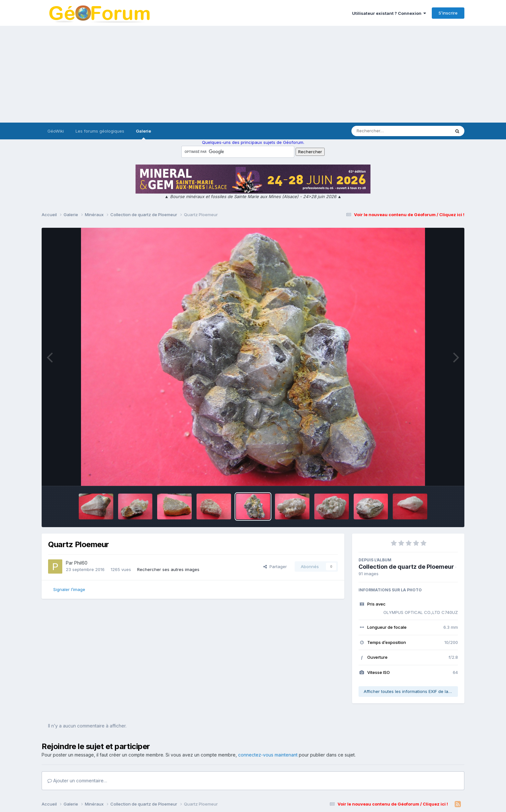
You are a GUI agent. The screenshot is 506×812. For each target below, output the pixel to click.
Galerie (143, 134)
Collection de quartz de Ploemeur (406, 567)
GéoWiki (56, 131)
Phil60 (81, 563)
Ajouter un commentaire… (77, 781)
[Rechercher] (382, 131)
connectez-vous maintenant (268, 755)
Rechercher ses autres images (168, 569)
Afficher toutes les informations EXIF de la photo (411, 691)
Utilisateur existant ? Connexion (389, 13)
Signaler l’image (69, 589)
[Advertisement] (253, 74)
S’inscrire (448, 13)
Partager (275, 566)
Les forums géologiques (100, 131)
